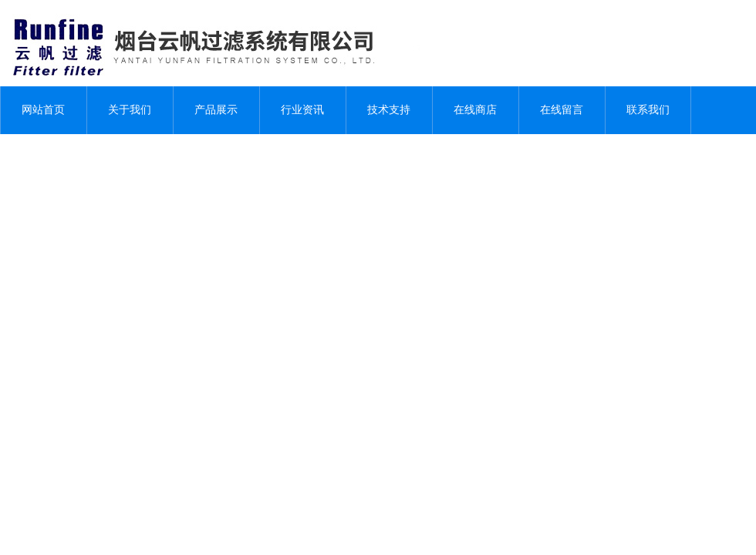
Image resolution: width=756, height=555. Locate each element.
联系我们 (648, 110)
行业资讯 (302, 110)
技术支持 (389, 110)
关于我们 (130, 110)
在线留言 (562, 110)
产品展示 (216, 110)
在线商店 (475, 110)
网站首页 (43, 110)
